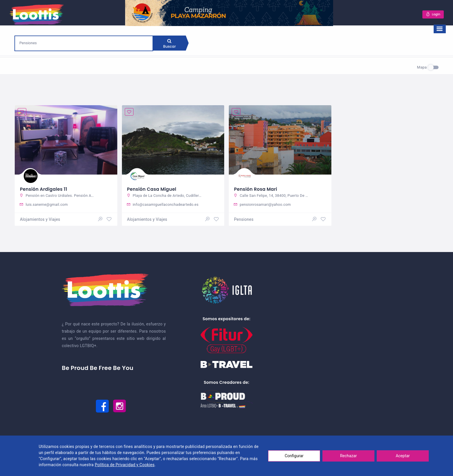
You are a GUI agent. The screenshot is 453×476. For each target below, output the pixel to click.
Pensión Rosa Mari (256, 188)
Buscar (170, 45)
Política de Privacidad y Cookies (125, 465)
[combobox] (84, 43)
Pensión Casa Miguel (152, 188)
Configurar (294, 456)
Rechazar (348, 456)
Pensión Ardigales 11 (44, 188)
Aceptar (403, 456)
